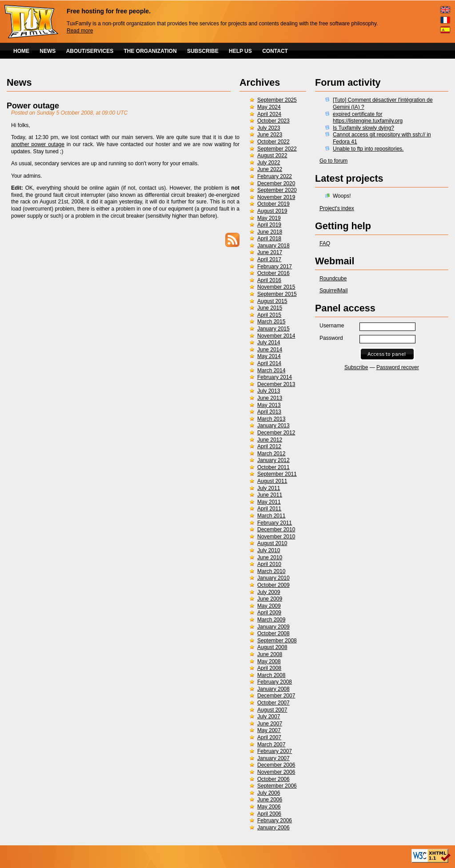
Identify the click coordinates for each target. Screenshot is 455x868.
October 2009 (273, 585)
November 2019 (276, 197)
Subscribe (356, 367)
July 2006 (269, 793)
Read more (80, 31)
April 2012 (269, 446)
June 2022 (270, 169)
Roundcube (333, 279)
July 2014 (269, 342)
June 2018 (270, 232)
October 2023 (273, 121)
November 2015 (276, 287)
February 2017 (275, 267)
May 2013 (269, 405)
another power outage (38, 144)
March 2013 (271, 419)
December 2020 (276, 183)
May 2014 (269, 356)
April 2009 (269, 613)
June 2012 (270, 440)
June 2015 (270, 308)
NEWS (48, 51)
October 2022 (273, 142)
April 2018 (269, 239)
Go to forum (333, 161)
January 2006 (273, 828)
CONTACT (275, 51)
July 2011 (269, 488)
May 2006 (269, 807)
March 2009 (271, 620)
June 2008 (270, 654)
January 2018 (273, 246)
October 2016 (273, 273)
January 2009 (273, 627)
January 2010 (273, 578)
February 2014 (275, 377)
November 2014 (276, 336)
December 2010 (276, 530)
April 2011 (269, 509)
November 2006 (276, 772)
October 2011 (273, 467)
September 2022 (277, 149)
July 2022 (269, 163)
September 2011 (277, 474)
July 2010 (269, 550)
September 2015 (277, 294)
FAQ (325, 243)
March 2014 (271, 370)
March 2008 (271, 675)
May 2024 (269, 107)
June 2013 (270, 398)
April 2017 (269, 259)
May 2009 (269, 606)
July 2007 (269, 717)
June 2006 (270, 800)
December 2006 (276, 765)
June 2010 (270, 557)
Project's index (337, 208)
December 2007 (276, 696)
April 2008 (269, 668)
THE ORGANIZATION (150, 51)
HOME (21, 51)
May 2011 (269, 502)
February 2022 (275, 176)
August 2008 (272, 647)
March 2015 (271, 322)
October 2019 (273, 204)
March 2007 (271, 745)
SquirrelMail (333, 291)
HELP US (240, 51)
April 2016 (269, 280)
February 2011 (275, 523)
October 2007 (273, 703)
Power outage (33, 106)
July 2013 (269, 391)
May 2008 (269, 661)
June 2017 (270, 252)
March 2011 (271, 516)
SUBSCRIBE (203, 51)
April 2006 (269, 814)
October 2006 (273, 779)
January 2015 (273, 329)
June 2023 (270, 135)
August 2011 (272, 481)
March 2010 (271, 571)
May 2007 (269, 730)
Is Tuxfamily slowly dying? (363, 128)
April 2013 (269, 412)
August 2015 (272, 301)
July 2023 (269, 128)
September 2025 (277, 100)
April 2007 (269, 737)
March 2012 (271, 454)
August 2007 (272, 710)
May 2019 (269, 218)
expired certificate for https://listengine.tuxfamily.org (368, 118)
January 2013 (273, 426)
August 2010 (272, 543)
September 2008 (277, 641)
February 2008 (275, 682)
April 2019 (269, 225)
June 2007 (270, 724)
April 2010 (269, 564)
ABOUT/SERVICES (90, 51)
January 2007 (273, 758)
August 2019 (272, 211)
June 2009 (270, 599)
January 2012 (273, 460)
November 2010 (276, 537)
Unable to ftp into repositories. (368, 149)
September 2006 (277, 786)
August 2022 (272, 155)
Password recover (398, 367)
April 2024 (269, 114)
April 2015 (269, 315)
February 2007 (275, 751)
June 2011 (270, 495)
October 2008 (273, 633)
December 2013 (276, 384)
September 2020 (277, 190)
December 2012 (276, 433)
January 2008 (273, 689)
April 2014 (269, 363)
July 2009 (269, 592)
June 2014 (270, 350)
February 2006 (275, 820)
